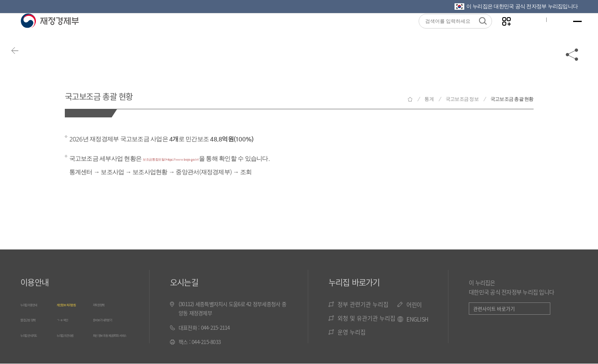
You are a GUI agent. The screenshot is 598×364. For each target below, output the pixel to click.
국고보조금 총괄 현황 (128, 93)
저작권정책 (104, 303)
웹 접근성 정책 (35, 326)
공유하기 (572, 66)
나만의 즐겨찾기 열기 (496, 33)
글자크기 (522, 33)
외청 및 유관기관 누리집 (366, 317)
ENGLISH (417, 318)
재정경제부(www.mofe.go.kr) (50, 33)
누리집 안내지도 (37, 350)
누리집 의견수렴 (73, 350)
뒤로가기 (29, 66)
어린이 (414, 303)
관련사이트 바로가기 (494, 308)
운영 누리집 (352, 331)
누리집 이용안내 (37, 303)
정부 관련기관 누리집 (363, 303)
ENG (548, 33)
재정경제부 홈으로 (410, 99)
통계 (429, 99)
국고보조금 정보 (462, 99)
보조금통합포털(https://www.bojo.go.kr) (195, 158)
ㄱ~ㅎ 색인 (68, 326)
